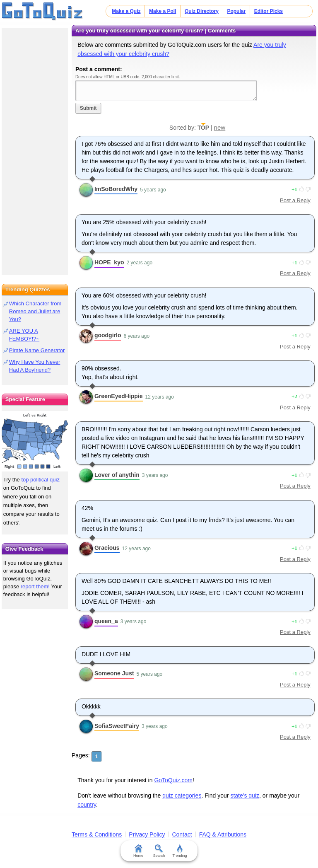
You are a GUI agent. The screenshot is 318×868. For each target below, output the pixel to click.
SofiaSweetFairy (117, 726)
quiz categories (182, 795)
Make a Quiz (126, 11)
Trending (179, 851)
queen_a (106, 621)
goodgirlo (108, 335)
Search (159, 851)
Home (138, 851)
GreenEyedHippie (119, 396)
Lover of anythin (117, 475)
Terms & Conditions (97, 834)
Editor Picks (269, 11)
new (220, 127)
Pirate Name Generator (37, 350)
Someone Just (114, 673)
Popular (236, 11)
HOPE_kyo (109, 262)
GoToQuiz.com (173, 780)
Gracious (107, 548)
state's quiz (245, 795)
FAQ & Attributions (223, 834)
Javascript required (166, 91)
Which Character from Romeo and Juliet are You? (35, 311)
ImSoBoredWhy (116, 189)
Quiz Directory (202, 11)
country (87, 805)
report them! (35, 586)
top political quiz (40, 480)
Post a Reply (295, 200)
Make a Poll (163, 11)
